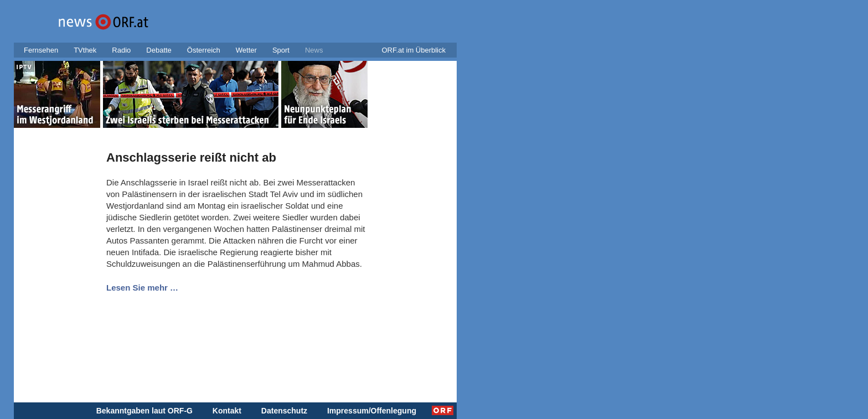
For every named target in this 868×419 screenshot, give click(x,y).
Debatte (159, 50)
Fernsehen (41, 50)
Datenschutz (284, 411)
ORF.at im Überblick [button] (414, 50)
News (314, 50)
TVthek (85, 50)
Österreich (204, 50)
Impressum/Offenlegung (372, 411)
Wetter (246, 50)
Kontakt (227, 411)
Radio (121, 50)
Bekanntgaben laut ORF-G (144, 411)
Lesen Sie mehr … (142, 288)
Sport (281, 50)
